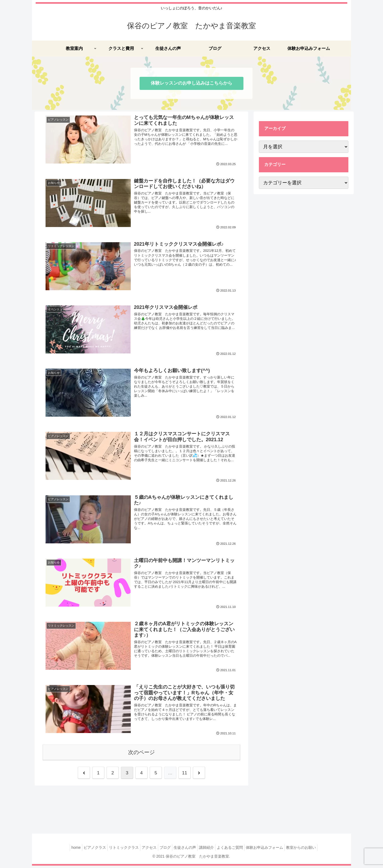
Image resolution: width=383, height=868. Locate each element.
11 (185, 775)
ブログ (164, 850)
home (64, 850)
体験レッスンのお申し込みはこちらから (191, 83)
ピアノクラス (85, 850)
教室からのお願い (313, 850)
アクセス (145, 850)
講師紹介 (210, 850)
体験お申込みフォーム (274, 850)
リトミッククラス (117, 850)
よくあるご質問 (237, 850)
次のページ (141, 755)
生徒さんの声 (186, 850)
